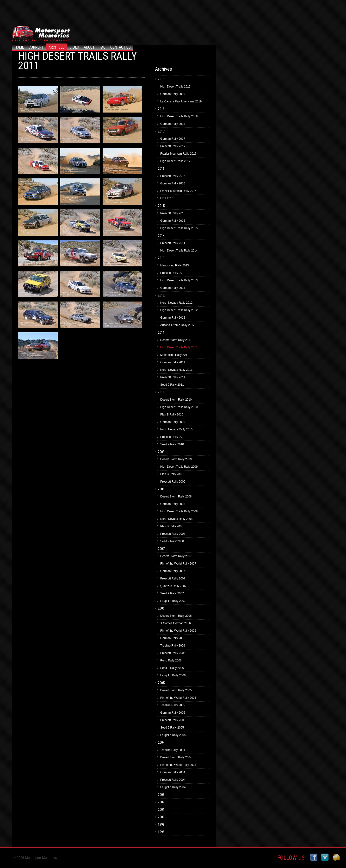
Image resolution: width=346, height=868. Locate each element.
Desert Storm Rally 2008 (176, 497)
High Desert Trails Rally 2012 (179, 310)
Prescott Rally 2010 (173, 437)
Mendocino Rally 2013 (175, 265)
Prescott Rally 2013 (173, 273)
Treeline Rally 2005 (173, 705)
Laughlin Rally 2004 (173, 787)
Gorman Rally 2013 (173, 288)
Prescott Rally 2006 (173, 653)
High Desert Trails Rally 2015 (179, 228)
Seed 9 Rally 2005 (172, 728)
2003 (161, 795)
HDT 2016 (167, 198)
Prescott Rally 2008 (173, 534)
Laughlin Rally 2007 (173, 601)
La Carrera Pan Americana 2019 (181, 101)
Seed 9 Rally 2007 (172, 593)
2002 (161, 802)
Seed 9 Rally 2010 (172, 444)
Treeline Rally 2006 (173, 646)
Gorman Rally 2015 (173, 221)
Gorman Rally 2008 (173, 504)
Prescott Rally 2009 (173, 482)
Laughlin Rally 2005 (173, 735)
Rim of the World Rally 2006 (178, 631)
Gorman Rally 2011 (173, 362)
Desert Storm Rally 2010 (176, 400)
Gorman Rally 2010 (173, 422)
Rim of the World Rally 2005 (178, 698)
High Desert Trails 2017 (175, 161)
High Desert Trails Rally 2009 (179, 467)
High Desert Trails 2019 (175, 87)
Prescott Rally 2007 (173, 579)
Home (19, 47)
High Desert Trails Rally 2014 (179, 251)
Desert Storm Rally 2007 (176, 556)
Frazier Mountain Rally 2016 (178, 191)
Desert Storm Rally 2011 (176, 340)
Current (36, 47)
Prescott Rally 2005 (173, 720)
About (89, 47)
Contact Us (120, 47)
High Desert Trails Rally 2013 (179, 280)
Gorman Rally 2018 (173, 124)
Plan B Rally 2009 (172, 474)
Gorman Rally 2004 (173, 772)
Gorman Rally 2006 (173, 638)
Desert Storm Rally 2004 (176, 757)
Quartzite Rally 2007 (173, 586)
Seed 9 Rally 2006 (172, 668)
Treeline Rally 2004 (173, 750)
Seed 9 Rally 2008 (172, 541)
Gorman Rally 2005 (173, 713)
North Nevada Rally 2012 (176, 303)
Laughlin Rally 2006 (173, 675)
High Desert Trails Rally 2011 (179, 347)
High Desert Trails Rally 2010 (179, 407)
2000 (161, 817)
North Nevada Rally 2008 (176, 519)
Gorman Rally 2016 (173, 183)
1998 (161, 832)
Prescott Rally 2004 (173, 780)
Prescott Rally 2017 (173, 146)
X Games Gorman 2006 (176, 623)
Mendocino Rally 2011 (175, 355)
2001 (161, 810)
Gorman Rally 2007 (173, 571)
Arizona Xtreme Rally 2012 (177, 325)
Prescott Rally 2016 (173, 176)
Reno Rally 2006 (171, 660)
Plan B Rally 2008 (172, 526)
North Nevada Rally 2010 (176, 429)
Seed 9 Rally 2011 (172, 385)
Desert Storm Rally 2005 (176, 690)
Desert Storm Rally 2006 (176, 616)
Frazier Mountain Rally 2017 (178, 154)
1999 (161, 824)
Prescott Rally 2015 (173, 213)
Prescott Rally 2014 (173, 243)
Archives (57, 47)
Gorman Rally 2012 (173, 318)
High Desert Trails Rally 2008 (179, 511)
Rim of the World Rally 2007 (178, 564)
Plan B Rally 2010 (172, 415)
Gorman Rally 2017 (173, 139)
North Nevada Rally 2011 (176, 370)
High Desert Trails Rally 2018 (179, 116)
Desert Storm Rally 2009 (176, 459)
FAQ (102, 47)
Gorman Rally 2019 (173, 94)
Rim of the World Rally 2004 (178, 765)
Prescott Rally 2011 (173, 377)
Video (74, 47)
